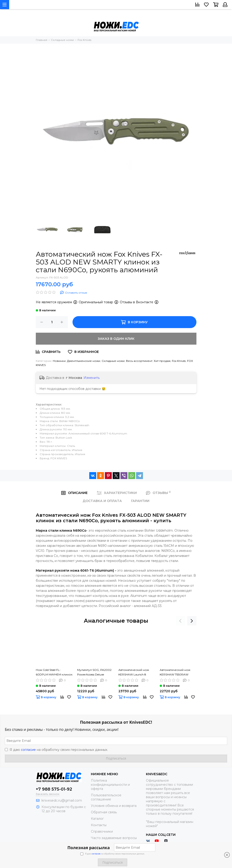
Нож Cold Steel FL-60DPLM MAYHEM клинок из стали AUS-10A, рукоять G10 (54, 672)
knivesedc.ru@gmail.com (62, 800)
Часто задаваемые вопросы (114, 838)
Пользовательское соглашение (106, 797)
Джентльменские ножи (84, 361)
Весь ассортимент (139, 361)
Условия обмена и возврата (114, 806)
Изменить (92, 378)
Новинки (59, 361)
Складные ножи (113, 361)
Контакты (99, 825)
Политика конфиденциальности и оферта (110, 785)
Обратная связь (104, 812)
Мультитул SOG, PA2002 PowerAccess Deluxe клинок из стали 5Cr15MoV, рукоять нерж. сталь (95, 672)
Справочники (102, 831)
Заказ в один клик (116, 339)
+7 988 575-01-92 (54, 789)
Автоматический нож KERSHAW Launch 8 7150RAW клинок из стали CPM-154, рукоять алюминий (135, 672)
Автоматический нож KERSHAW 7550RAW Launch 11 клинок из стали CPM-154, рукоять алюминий (177, 672)
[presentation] (180, 621)
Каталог (97, 819)
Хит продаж (162, 361)
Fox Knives (179, 361)
